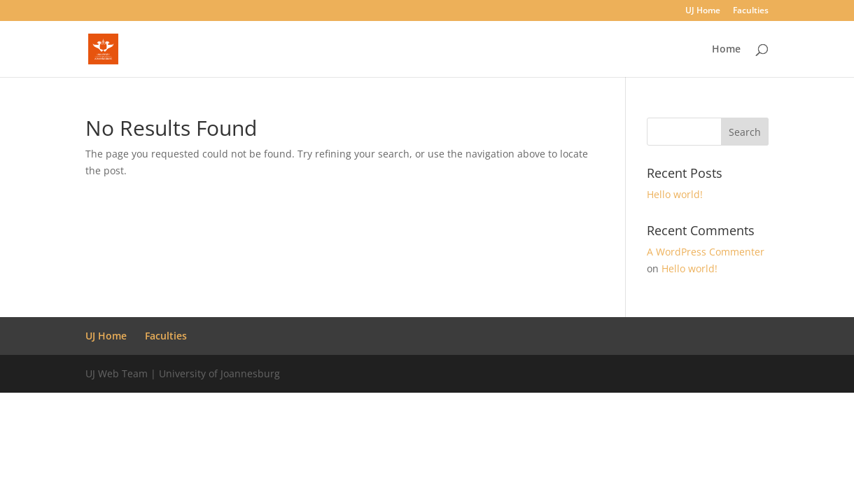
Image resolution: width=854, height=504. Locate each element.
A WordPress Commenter (706, 252)
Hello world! (675, 194)
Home (726, 50)
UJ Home (703, 11)
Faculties (751, 11)
